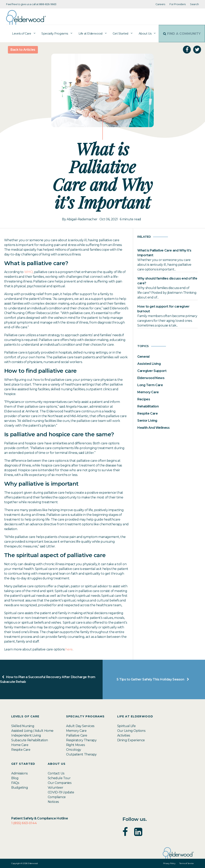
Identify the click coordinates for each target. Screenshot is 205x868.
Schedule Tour (59, 778)
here (69, 649)
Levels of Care (19, 34)
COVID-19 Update (61, 792)
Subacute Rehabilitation (30, 740)
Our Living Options (131, 731)
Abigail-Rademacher (82, 219)
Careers (160, 4)
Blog (15, 778)
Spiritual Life (126, 726)
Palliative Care (77, 735)
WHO (29, 272)
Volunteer (55, 788)
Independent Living (26, 735)
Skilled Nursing (23, 726)
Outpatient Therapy (81, 754)
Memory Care (76, 731)
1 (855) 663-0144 (24, 823)
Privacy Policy (169, 863)
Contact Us (56, 773)
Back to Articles (23, 50)
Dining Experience (131, 740)
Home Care (20, 745)
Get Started (118, 34)
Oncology (74, 750)
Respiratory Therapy (81, 740)
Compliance (57, 797)
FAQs (15, 783)
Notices (53, 802)
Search (194, 4)
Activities (124, 735)
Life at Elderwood (88, 34)
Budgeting (20, 788)
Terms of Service (187, 863)
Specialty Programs (52, 34)
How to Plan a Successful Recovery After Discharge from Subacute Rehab (48, 679)
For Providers (178, 4)
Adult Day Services (80, 726)
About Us (142, 34)
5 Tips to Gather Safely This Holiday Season (154, 679)
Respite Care (21, 750)
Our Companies (60, 783)
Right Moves (75, 745)
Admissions (19, 773)
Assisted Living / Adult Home (32, 731)
